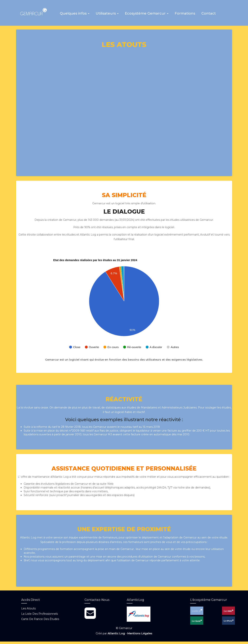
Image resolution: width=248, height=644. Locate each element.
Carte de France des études (40, 622)
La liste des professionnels (40, 616)
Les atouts (28, 611)
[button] (77, 16)
